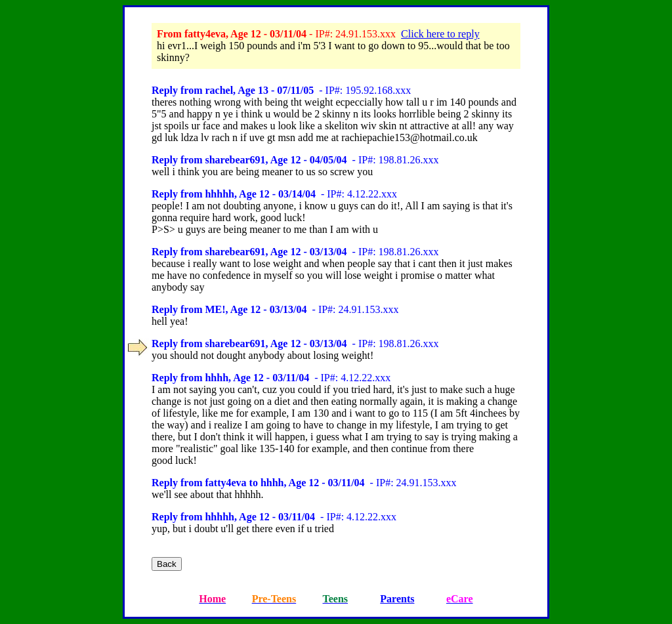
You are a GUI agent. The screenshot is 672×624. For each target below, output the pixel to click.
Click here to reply (440, 34)
